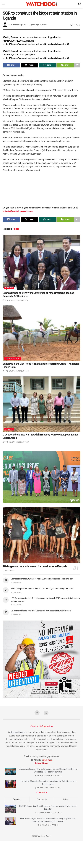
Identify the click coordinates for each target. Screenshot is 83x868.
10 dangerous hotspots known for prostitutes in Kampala (35, 567)
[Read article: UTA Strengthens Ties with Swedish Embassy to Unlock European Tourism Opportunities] (42, 405)
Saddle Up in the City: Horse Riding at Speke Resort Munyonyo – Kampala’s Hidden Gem (41, 366)
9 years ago (34, 25)
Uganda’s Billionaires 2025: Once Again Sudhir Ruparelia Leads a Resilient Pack (42, 580)
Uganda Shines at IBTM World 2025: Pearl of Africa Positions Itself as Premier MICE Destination (38, 296)
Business (9, 289)
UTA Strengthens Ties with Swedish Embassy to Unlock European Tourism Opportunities (41, 437)
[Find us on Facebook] (37, 714)
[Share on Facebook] (11, 65)
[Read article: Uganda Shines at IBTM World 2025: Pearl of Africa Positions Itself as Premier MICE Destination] (42, 263)
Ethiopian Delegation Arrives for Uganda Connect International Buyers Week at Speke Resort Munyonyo (48, 772)
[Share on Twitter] (29, 65)
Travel (44, 25)
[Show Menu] (3, 4)
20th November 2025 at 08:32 (16, 301)
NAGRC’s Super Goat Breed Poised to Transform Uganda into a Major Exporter (42, 590)
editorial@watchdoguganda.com (18, 212)
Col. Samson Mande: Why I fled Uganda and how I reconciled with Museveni (41, 612)
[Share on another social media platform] (77, 65)
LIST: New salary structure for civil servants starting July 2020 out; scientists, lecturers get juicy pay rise (48, 821)
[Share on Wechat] (65, 65)
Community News (13, 359)
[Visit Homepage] (42, 4)
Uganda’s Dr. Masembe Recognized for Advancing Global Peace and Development (48, 784)
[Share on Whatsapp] (47, 65)
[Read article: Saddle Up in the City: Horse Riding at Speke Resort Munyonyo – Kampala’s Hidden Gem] (42, 334)
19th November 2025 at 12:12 (16, 372)
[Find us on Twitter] (46, 714)
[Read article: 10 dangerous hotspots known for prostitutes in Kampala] (42, 536)
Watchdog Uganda (18, 25)
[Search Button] (80, 4)
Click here (48, 761)
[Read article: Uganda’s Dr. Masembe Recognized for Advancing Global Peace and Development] (10, 785)
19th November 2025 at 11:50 (16, 443)
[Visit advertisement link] (42, 478)
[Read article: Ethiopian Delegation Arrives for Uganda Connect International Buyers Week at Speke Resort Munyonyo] (10, 773)
